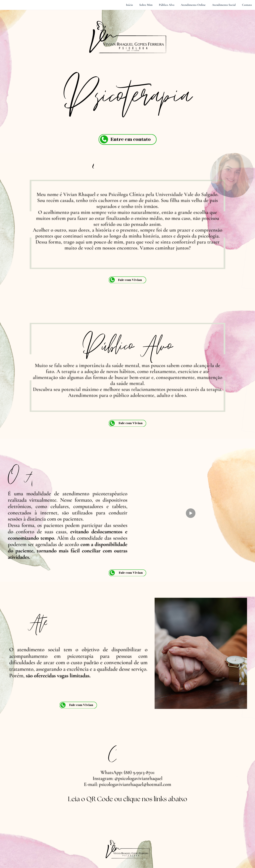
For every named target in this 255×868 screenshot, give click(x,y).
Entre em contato (130, 139)
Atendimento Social (224, 5)
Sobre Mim (146, 5)
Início (129, 5)
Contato (247, 5)
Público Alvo (167, 5)
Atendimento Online (193, 5)
